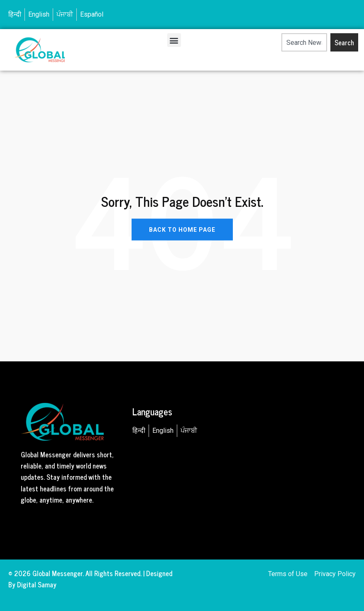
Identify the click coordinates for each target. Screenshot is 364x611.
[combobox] (304, 42)
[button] (174, 40)
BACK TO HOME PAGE (182, 229)
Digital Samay (37, 584)
